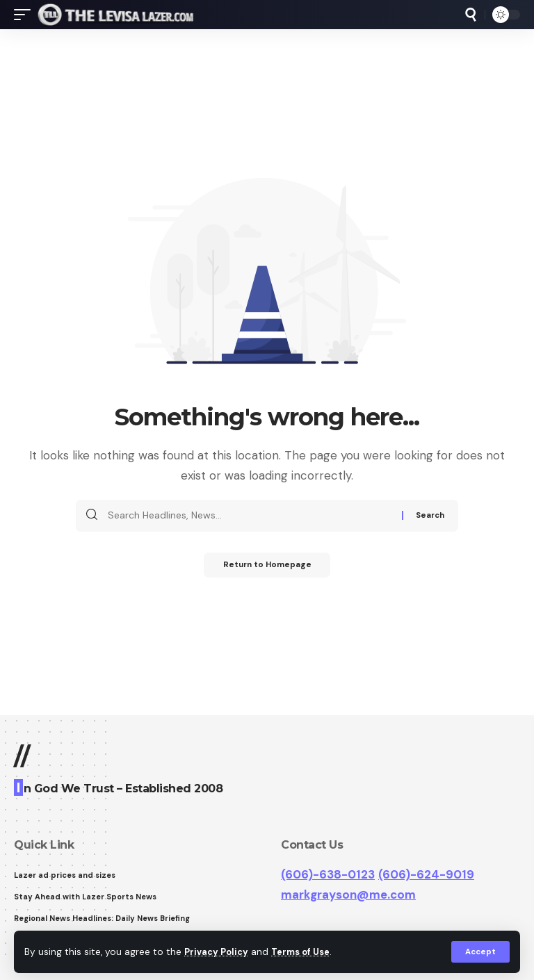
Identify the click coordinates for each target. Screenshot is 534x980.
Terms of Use (307, 951)
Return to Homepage (267, 566)
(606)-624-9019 (426, 874)
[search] (471, 15)
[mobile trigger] (26, 15)
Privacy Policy (218, 951)
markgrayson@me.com (348, 895)
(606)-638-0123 (328, 874)
